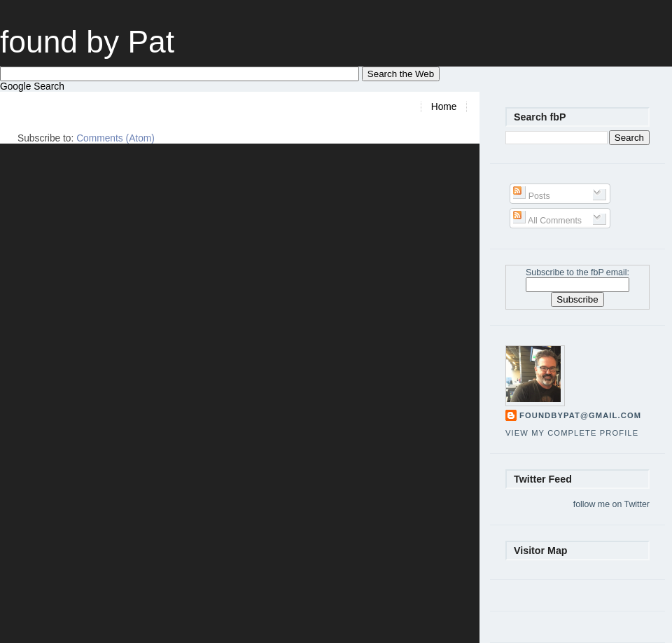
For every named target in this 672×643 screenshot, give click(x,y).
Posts (531, 196)
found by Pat (87, 42)
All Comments (547, 221)
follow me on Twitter (611, 504)
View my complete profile (572, 433)
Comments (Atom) (115, 138)
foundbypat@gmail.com (580, 415)
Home (444, 107)
